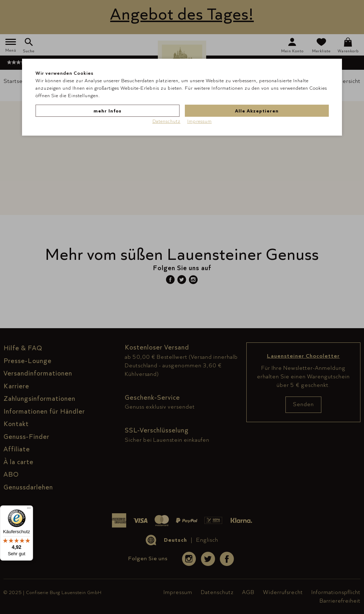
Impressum (200, 121)
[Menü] (29, 510)
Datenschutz (167, 121)
